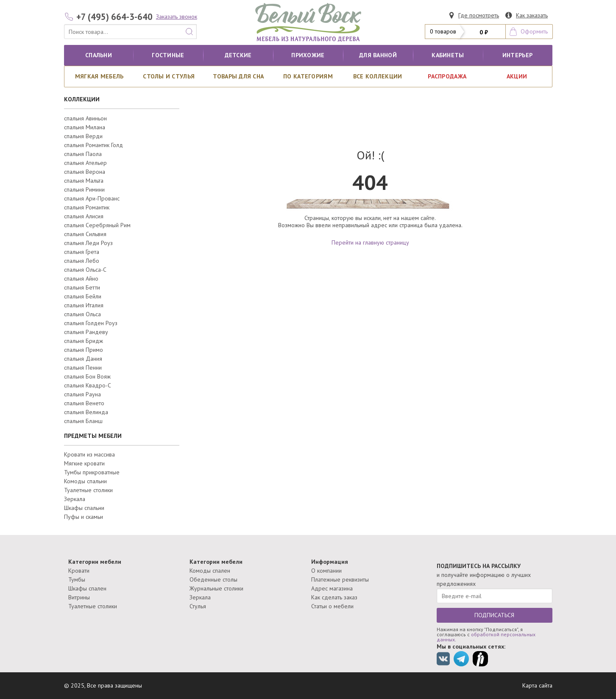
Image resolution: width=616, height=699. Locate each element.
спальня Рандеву (86, 332)
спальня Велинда (86, 412)
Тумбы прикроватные (92, 472)
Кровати (79, 571)
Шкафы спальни (84, 508)
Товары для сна (238, 76)
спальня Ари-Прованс (92, 198)
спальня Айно (81, 278)
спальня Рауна (82, 394)
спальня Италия (84, 305)
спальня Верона (85, 172)
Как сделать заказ (334, 597)
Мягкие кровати (84, 463)
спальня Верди (83, 136)
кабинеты (448, 55)
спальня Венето (84, 403)
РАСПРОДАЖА (447, 76)
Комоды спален (210, 571)
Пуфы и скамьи (84, 517)
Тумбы (77, 579)
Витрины (79, 597)
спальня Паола (83, 154)
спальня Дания (83, 359)
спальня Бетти (82, 287)
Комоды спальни (85, 481)
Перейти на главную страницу (370, 242)
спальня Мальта (84, 181)
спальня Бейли (83, 296)
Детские (238, 55)
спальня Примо (84, 350)
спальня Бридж (84, 341)
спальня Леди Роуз (88, 243)
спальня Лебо (82, 261)
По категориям (308, 76)
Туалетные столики (88, 490)
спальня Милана (85, 127)
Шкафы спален (87, 588)
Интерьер (517, 55)
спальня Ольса (82, 314)
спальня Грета (82, 252)
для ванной (378, 55)
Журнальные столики (216, 588)
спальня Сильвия (85, 234)
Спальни (99, 55)
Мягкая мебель (99, 76)
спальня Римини (84, 189)
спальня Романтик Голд (93, 145)
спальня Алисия (84, 216)
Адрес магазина (332, 588)
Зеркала (75, 499)
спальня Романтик (87, 207)
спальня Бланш (83, 421)
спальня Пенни (83, 368)
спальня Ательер (85, 163)
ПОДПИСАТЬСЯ (494, 615)
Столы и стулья (169, 76)
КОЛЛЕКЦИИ (82, 99)
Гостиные (168, 55)
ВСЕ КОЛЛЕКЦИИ (378, 76)
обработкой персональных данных (486, 637)
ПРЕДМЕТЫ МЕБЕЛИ (93, 436)
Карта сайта (537, 685)
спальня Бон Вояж (87, 376)
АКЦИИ (517, 76)
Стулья (198, 606)
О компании (326, 571)
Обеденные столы (213, 579)
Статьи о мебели (332, 606)
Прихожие (308, 55)
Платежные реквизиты (340, 579)
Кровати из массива (89, 454)
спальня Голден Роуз (91, 323)
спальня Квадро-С (88, 385)
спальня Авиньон (85, 118)
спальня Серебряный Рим (97, 225)
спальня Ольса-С (85, 270)
